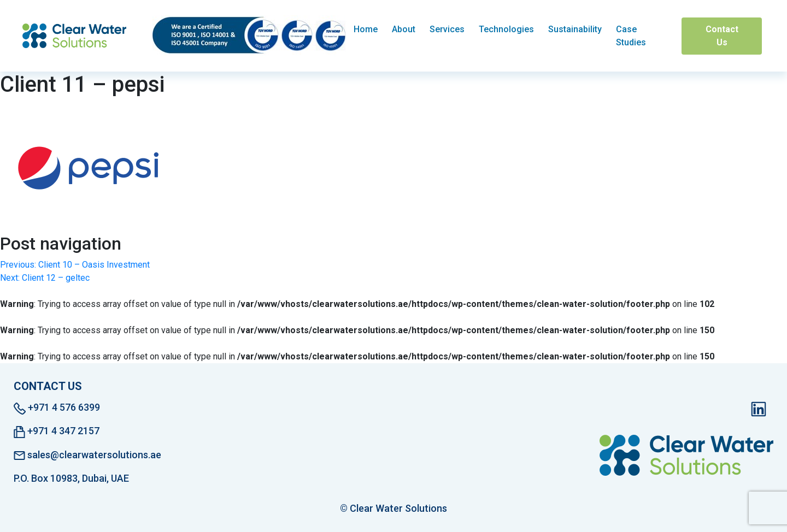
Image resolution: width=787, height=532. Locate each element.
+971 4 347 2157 (57, 431)
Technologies (506, 29)
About (404, 29)
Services (447, 29)
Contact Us (722, 36)
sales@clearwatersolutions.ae (87, 455)
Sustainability (575, 29)
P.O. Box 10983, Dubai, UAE (71, 478)
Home (366, 29)
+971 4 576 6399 (57, 408)
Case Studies (631, 36)
